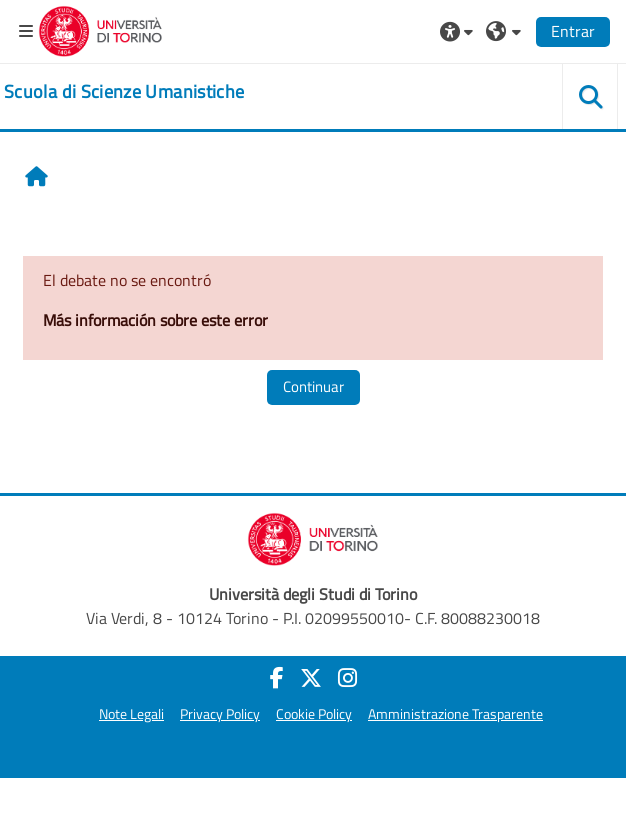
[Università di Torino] (100, 29)
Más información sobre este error (155, 320)
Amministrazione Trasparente (455, 714)
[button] (459, 31)
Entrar (573, 31)
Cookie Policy (314, 714)
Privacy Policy (220, 714)
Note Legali (131, 714)
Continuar (313, 386)
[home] (124, 92)
